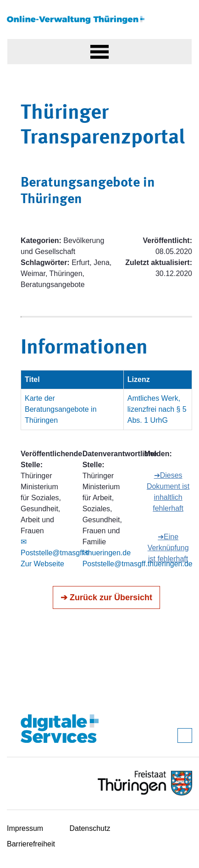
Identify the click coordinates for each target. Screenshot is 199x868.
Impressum (25, 828)
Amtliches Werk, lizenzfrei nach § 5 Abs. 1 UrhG (157, 409)
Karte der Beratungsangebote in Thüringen (61, 409)
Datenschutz (90, 828)
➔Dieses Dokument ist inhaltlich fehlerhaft (168, 492)
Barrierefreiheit (31, 844)
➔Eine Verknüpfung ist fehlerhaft (168, 548)
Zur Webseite (42, 564)
